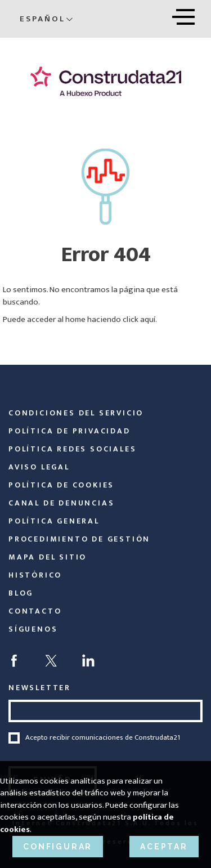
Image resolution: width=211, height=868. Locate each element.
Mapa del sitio (48, 557)
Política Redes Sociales (72, 449)
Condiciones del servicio (76, 413)
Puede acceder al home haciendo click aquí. (80, 319)
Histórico (35, 575)
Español (46, 19)
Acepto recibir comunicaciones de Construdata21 (103, 738)
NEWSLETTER (40, 688)
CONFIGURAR (58, 847)
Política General (54, 521)
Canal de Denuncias (61, 503)
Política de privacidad (69, 431)
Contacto (35, 611)
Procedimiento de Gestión (79, 539)
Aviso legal (39, 467)
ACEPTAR (164, 847)
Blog (21, 593)
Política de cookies (61, 485)
